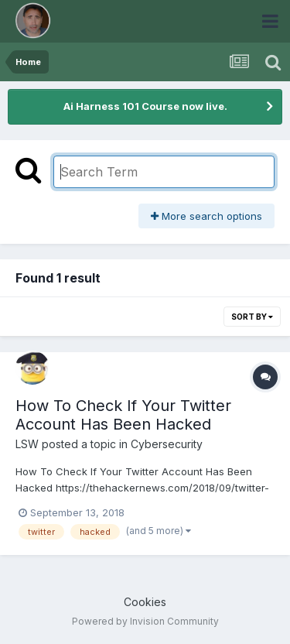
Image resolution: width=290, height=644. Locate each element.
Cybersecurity (167, 444)
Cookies (145, 602)
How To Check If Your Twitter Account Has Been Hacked (123, 415)
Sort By (252, 317)
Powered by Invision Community (145, 621)
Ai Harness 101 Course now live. (145, 106)
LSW (27, 444)
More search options (206, 216)
